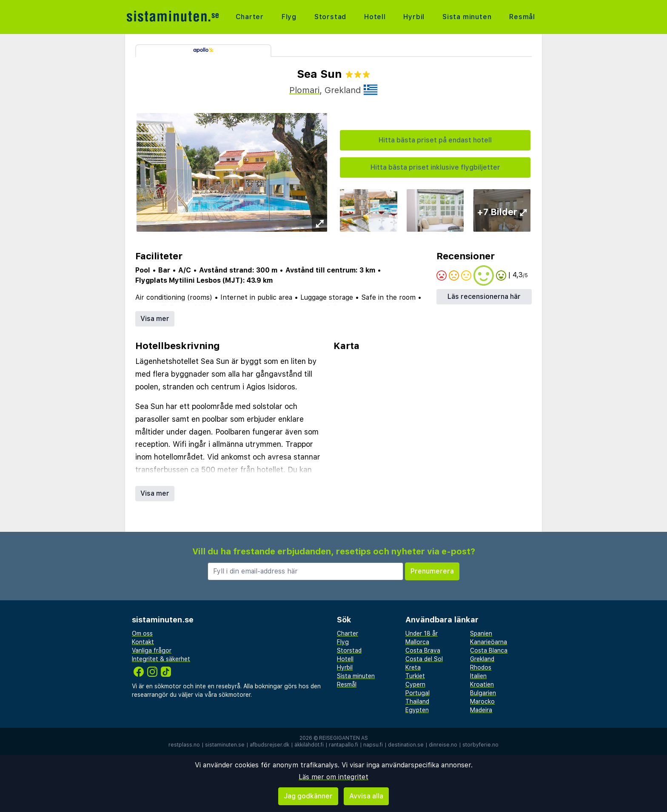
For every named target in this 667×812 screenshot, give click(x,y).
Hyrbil (414, 17)
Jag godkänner (308, 796)
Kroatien (482, 684)
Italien (478, 676)
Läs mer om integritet (333, 777)
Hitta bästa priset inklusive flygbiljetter (435, 167)
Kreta (413, 667)
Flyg (289, 17)
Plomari (304, 90)
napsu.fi (373, 745)
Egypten (417, 710)
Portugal (418, 693)
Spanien (481, 633)
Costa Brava (423, 650)
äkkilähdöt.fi (309, 745)
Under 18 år (422, 633)
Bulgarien (483, 693)
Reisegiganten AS (343, 738)
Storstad (330, 17)
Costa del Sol (424, 659)
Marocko (482, 701)
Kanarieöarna (489, 642)
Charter (250, 17)
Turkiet (415, 676)
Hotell (375, 17)
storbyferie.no (480, 745)
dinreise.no (443, 745)
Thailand (417, 701)
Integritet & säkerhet (161, 659)
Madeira (481, 710)
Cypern (415, 684)
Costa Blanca (489, 650)
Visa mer (155, 319)
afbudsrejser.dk (269, 745)
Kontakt (143, 642)
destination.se (406, 745)
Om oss (142, 633)
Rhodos (481, 667)
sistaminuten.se (225, 745)
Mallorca (417, 642)
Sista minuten (467, 17)
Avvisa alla (366, 796)
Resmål (522, 17)
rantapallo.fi (343, 745)
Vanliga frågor (152, 650)
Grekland (482, 659)
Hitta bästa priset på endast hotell (435, 140)
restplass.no (184, 745)
